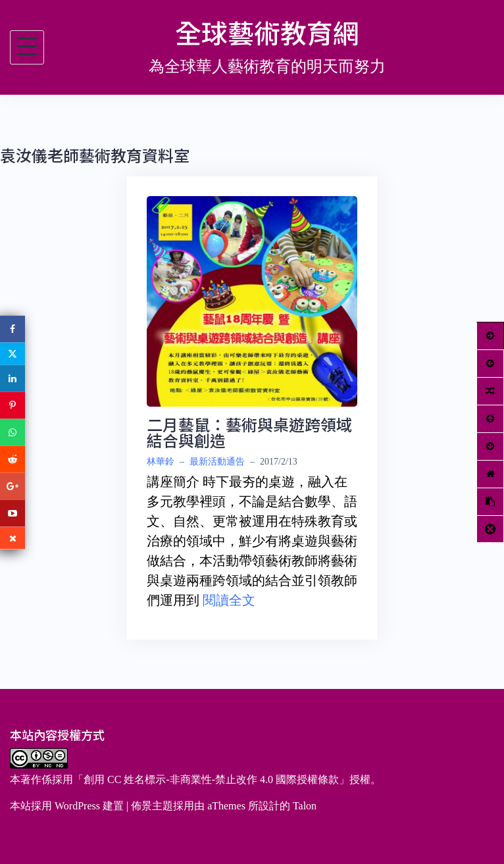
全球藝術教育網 (267, 32)
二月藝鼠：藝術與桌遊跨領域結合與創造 (249, 432)
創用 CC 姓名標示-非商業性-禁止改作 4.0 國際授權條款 (211, 779)
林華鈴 (161, 462)
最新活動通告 (217, 462)
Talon (305, 806)
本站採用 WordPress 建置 (67, 806)
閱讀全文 (229, 600)
